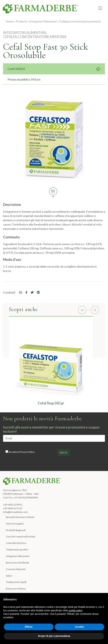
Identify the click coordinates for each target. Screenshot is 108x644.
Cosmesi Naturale (16, 569)
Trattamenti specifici (17, 550)
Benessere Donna (16, 589)
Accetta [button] (79, 627)
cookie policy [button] (75, 611)
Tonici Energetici (15, 524)
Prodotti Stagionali (16, 530)
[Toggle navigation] (100, 8)
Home (10, 21)
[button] (83, 311)
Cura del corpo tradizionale (21, 536)
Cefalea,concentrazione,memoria (80, 21)
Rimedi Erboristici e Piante (20, 517)
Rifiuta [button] (29, 627)
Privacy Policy (27, 452)
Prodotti (21, 21)
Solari (9, 576)
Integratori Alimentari (43, 21)
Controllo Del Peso (16, 543)
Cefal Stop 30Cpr (51, 403)
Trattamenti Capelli (16, 582)
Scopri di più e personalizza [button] (54, 636)
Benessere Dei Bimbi (17, 563)
